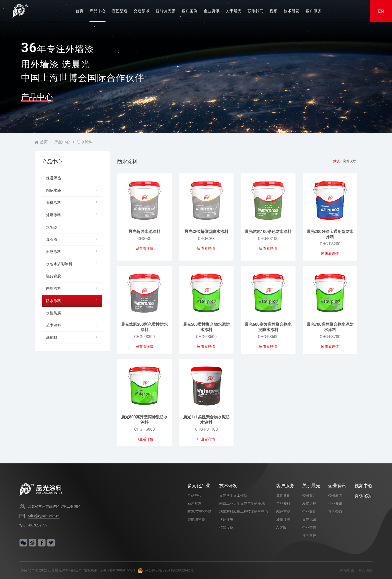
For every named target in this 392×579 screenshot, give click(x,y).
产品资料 (283, 503)
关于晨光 (233, 11)
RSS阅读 (366, 570)
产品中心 (97, 11)
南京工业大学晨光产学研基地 (242, 503)
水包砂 (73, 227)
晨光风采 (309, 519)
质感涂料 (73, 251)
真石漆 (73, 239)
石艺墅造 (119, 11)
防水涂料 (85, 142)
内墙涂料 (73, 288)
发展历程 (309, 503)
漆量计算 (283, 519)
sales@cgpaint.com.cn (44, 516)
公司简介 (309, 495)
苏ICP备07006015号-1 (118, 570)
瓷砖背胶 (73, 276)
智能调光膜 (165, 11)
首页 (79, 11)
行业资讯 (335, 503)
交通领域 (141, 11)
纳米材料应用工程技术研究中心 (244, 511)
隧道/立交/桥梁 (199, 511)
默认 (336, 161)
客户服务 (313, 11)
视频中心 (363, 486)
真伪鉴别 (283, 495)
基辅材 (73, 337)
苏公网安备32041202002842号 (166, 570)
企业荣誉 (309, 527)
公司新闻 (335, 495)
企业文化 (309, 511)
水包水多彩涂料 (73, 264)
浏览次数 (349, 161)
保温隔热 (73, 178)
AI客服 (281, 527)
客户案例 (189, 11)
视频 (273, 11)
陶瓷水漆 (73, 190)
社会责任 (309, 535)
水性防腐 (73, 313)
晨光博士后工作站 (233, 495)
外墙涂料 (73, 215)
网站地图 (347, 570)
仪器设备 (226, 527)
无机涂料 (73, 202)
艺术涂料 (73, 325)
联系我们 (255, 11)
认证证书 (226, 519)
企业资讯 (211, 11)
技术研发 (291, 11)
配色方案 (283, 511)
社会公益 (335, 511)
